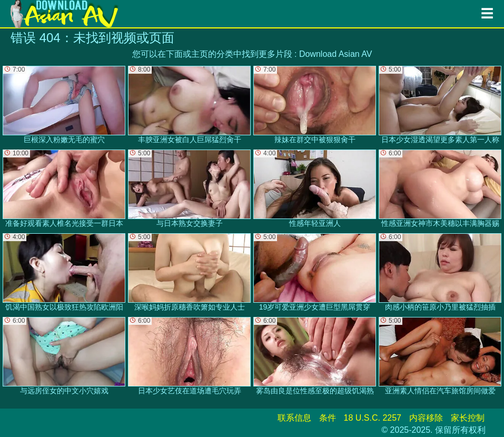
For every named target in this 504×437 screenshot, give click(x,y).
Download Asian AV (335, 54)
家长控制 (468, 418)
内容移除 (426, 418)
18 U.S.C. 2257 (373, 418)
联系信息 (294, 418)
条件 (328, 418)
